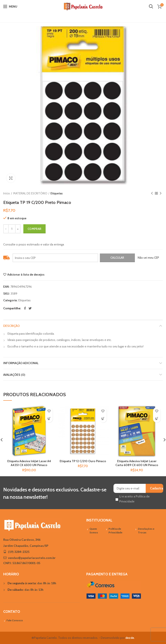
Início (7, 193)
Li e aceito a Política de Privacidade (134, 499)
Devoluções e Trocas (146, 531)
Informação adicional (21, 363)
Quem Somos (94, 531)
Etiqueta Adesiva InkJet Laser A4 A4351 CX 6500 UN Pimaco (29, 463)
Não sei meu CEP (148, 258)
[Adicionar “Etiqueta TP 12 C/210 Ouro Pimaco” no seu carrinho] (103, 419)
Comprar (34, 229)
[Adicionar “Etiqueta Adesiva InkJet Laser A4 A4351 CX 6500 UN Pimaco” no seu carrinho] (49, 419)
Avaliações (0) (14, 375)
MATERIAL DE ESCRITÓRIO (30, 193)
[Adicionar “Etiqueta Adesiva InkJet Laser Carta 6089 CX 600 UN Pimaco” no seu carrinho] (157, 419)
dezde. (130, 638)
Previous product (152, 193)
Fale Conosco (15, 620)
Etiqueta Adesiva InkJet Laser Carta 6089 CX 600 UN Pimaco (137, 463)
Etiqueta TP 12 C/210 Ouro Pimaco (83, 461)
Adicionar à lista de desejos (26, 274)
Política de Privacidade (115, 531)
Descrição (11, 326)
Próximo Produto (161, 193)
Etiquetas (57, 193)
